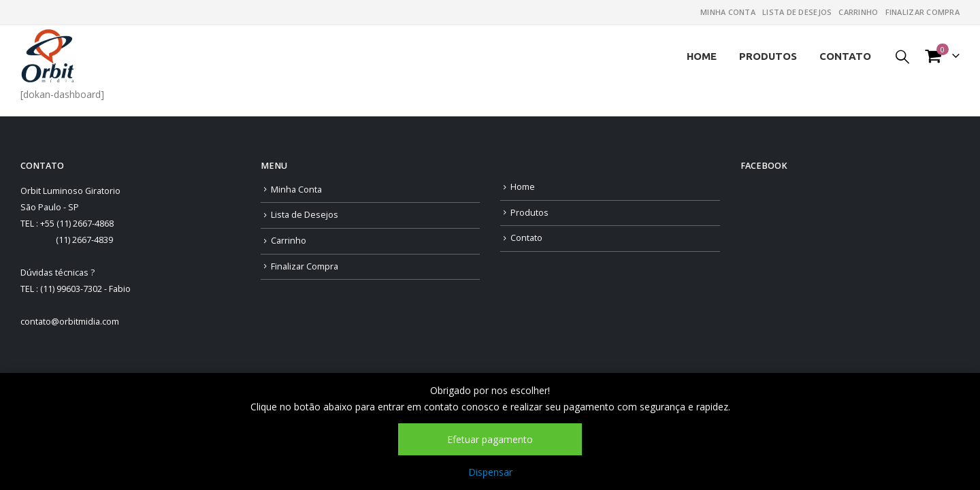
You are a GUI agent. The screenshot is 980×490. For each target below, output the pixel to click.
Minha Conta (728, 12)
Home (702, 56)
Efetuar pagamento (490, 439)
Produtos (768, 56)
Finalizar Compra (922, 12)
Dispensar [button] (490, 472)
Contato (845, 56)
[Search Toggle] (902, 56)
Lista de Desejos (797, 12)
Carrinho (858, 12)
